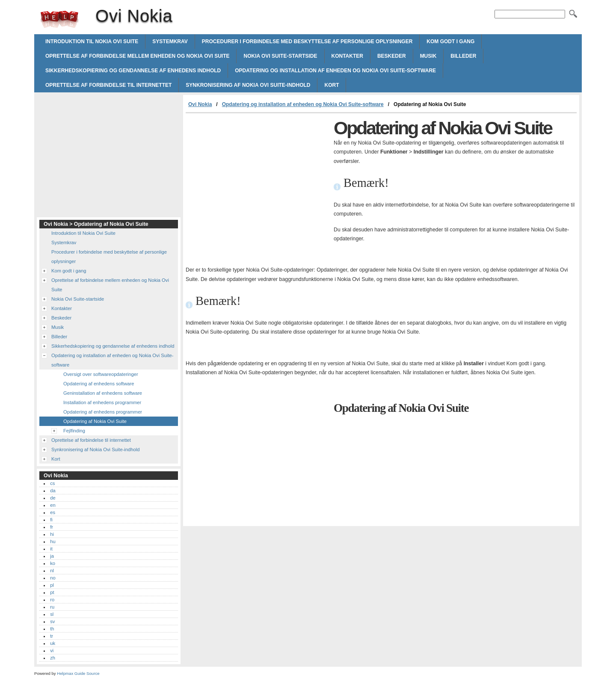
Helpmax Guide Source (78, 673)
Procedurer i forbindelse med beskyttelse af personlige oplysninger (307, 41)
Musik (428, 56)
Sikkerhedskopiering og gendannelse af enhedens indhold (133, 71)
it (51, 549)
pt (52, 592)
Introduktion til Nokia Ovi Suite (92, 41)
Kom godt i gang (450, 41)
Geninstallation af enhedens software (103, 393)
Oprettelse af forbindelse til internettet (108, 85)
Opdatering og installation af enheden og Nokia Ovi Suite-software (335, 71)
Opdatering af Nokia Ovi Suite (95, 421)
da (53, 491)
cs (52, 483)
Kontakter (347, 56)
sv (52, 621)
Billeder (463, 56)
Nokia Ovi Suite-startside (280, 56)
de (53, 498)
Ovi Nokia (59, 19)
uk (53, 643)
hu (53, 541)
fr (52, 527)
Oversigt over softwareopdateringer (101, 374)
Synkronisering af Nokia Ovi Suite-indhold (248, 85)
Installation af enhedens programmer (102, 402)
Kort (332, 85)
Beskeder (392, 56)
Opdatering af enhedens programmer (103, 412)
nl (52, 571)
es (53, 512)
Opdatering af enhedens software (99, 384)
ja (52, 556)
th (52, 629)
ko (53, 563)
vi (52, 650)
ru (52, 607)
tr (52, 636)
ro (52, 600)
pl (52, 585)
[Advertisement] (258, 177)
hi (52, 534)
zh (53, 658)
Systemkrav (170, 41)
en (53, 505)
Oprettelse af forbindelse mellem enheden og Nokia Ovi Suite (137, 56)
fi (51, 520)
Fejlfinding (74, 431)
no (53, 578)
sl (52, 614)
